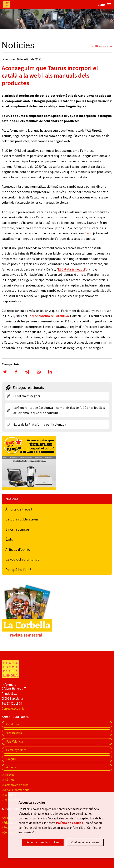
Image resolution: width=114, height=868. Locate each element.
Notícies (12, 499)
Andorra (11, 767)
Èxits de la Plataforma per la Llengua (40, 424)
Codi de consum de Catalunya (48, 316)
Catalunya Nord (16, 750)
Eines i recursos (18, 529)
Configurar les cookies (85, 842)
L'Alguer (11, 759)
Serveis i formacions (16, 790)
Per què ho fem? (18, 570)
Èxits (9, 539)
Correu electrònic (13, 708)
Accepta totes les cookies (43, 842)
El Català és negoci (71, 269)
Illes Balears (14, 733)
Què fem (9, 780)
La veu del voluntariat (22, 559)
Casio (88, 233)
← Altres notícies (102, 46)
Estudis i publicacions (22, 519)
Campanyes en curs (16, 785)
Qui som (9, 775)
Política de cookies (70, 823)
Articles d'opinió (18, 549)
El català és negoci (27, 396)
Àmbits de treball (19, 509)
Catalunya (13, 724)
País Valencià (14, 741)
